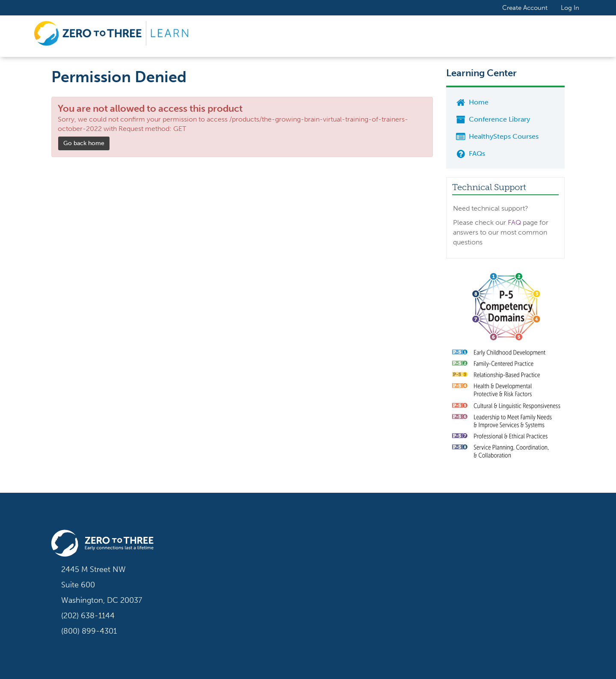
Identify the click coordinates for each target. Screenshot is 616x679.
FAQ (514, 222)
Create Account (525, 7)
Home (472, 102)
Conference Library (492, 119)
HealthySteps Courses (497, 136)
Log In (570, 8)
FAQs (470, 153)
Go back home (84, 143)
